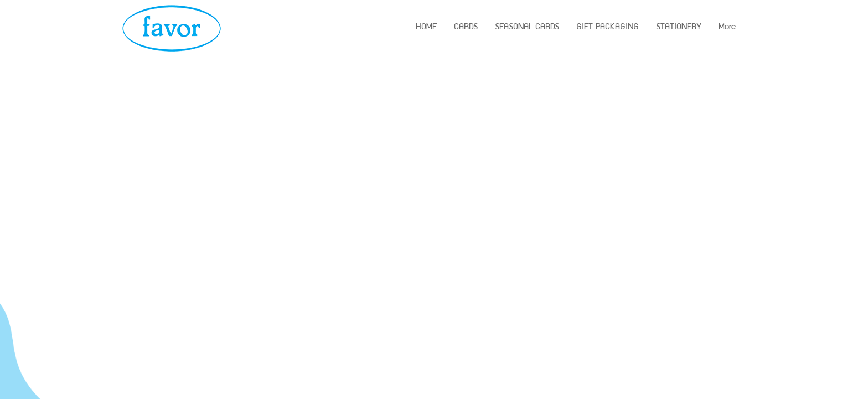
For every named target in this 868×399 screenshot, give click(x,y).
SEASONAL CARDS (527, 28)
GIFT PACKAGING (608, 28)
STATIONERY (679, 28)
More (727, 28)
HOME (426, 28)
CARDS (466, 28)
